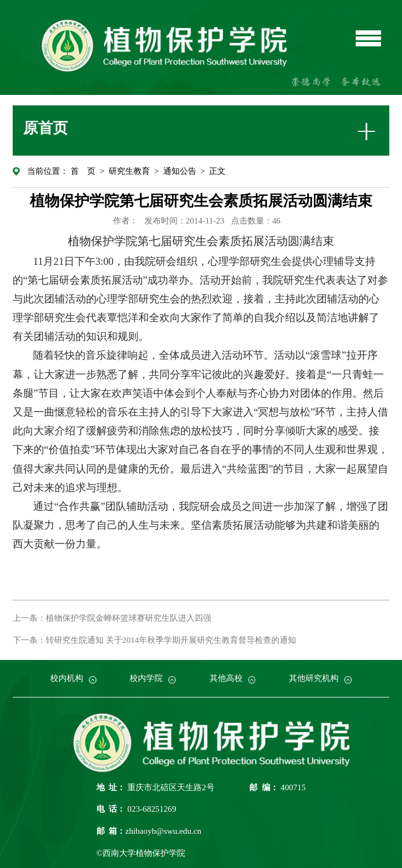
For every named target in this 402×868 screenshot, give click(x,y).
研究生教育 (129, 171)
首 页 (83, 171)
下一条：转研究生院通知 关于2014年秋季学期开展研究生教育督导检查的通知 (154, 640)
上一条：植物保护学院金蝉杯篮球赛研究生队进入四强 (112, 618)
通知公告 (180, 171)
